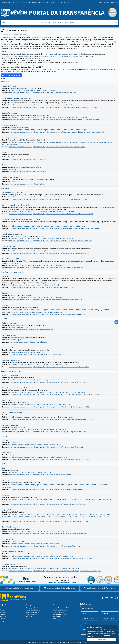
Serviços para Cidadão (33, 608)
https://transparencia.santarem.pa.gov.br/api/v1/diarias (27, 184)
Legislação (3, 619)
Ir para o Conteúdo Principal (9, 2)
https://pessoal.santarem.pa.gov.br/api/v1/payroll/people (28, 342)
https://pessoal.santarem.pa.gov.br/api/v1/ (71, 56)
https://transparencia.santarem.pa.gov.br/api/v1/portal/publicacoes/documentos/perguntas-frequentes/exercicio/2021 (48, 432)
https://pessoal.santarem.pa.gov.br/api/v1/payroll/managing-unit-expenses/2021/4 (37, 354)
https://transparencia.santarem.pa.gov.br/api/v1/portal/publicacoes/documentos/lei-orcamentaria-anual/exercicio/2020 (49, 199)
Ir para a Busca (25, 2)
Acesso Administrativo (113, 2)
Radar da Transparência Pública (62, 608)
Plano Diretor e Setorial (59, 612)
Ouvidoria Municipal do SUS (60, 614)
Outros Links (57, 605)
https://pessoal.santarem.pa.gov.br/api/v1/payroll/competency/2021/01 (33, 330)
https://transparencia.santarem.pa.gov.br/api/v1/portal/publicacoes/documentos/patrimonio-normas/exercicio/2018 (47, 447)
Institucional (4, 608)
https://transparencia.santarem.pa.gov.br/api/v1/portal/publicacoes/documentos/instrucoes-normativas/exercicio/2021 (48, 534)
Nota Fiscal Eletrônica (59, 617)
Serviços (29, 605)
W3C (74, 42)
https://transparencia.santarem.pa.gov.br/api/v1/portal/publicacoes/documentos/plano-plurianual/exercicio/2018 (46, 268)
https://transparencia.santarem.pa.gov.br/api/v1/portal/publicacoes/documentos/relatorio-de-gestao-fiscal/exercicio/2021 (49, 407)
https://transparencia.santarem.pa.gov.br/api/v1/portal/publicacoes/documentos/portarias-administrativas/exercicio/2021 (49, 504)
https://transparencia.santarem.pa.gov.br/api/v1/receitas (28, 159)
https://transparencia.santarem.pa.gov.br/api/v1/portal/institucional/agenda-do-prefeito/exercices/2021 (43, 93)
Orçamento (3, 614)
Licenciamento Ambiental (60, 610)
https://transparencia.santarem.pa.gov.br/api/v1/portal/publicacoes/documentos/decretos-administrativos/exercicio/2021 (49, 489)
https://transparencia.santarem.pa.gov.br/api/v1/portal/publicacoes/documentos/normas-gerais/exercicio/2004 (46, 546)
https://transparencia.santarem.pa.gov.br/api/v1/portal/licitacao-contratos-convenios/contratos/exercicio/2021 (45, 300)
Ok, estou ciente (102, 640)
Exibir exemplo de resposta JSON (11, 75)
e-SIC (28, 619)
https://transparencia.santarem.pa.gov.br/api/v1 (59, 54)
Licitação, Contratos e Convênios (9, 621)
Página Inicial (7, 34)
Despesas (3, 612)
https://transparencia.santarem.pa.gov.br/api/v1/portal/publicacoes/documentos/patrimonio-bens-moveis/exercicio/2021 (49, 459)
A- (67, 2)
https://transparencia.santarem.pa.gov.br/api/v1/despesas (28, 172)
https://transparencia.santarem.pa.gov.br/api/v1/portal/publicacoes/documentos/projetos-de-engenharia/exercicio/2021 (49, 382)
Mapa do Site (102, 2)
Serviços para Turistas (33, 612)
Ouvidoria (29, 617)
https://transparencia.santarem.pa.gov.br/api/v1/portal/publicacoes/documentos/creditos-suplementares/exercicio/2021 (49, 253)
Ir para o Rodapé (38, 2)
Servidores (3, 617)
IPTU (54, 619)
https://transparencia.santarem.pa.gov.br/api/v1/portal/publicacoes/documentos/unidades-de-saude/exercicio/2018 (47, 147)
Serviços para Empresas (33, 610)
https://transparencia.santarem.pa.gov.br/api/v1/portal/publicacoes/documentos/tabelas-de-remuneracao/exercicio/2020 (49, 367)
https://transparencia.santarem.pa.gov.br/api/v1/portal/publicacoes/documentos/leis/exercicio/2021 (42, 475)
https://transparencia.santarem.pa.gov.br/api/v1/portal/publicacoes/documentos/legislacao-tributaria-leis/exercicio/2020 (49, 521)
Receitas (2, 610)
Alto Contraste (51, 2)
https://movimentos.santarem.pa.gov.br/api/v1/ (16, 56)
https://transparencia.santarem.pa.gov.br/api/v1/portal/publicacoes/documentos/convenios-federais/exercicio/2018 (47, 314)
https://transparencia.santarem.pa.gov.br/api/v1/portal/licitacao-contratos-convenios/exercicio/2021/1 (43, 287)
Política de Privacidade (59, 621)
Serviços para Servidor (33, 614)
